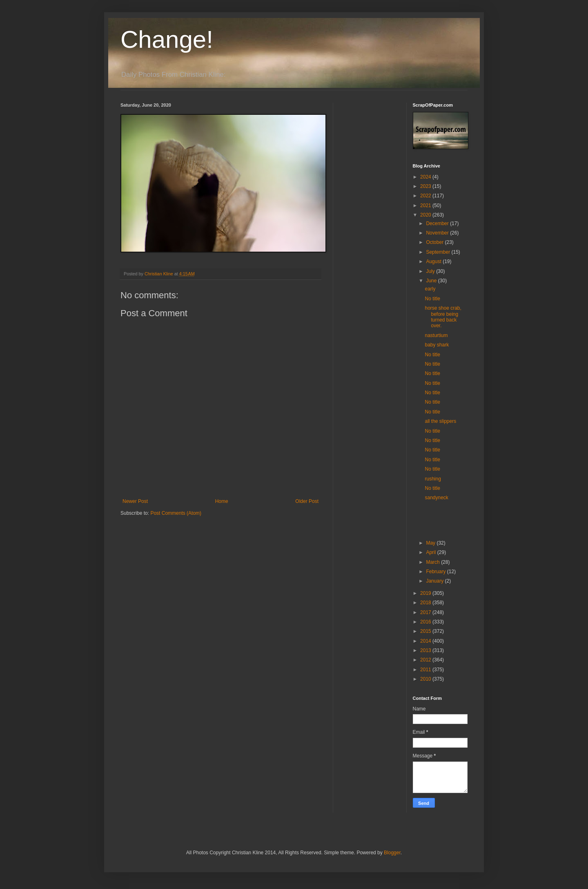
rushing (433, 479)
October (435, 242)
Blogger (392, 853)
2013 (426, 650)
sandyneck (436, 498)
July (431, 271)
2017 (426, 612)
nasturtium (436, 335)
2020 (426, 215)
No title (432, 299)
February (436, 572)
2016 (426, 622)
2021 (426, 205)
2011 (426, 670)
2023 (426, 186)
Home (222, 501)
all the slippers (440, 421)
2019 (426, 593)
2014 (426, 641)
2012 (426, 660)
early (430, 289)
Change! (167, 39)
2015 (426, 631)
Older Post (307, 501)
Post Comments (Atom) (176, 513)
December (438, 223)
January (435, 581)
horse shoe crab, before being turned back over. (443, 317)
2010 (426, 679)
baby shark (437, 345)
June (432, 281)
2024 (426, 177)
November (438, 233)
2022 (426, 196)
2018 (426, 603)
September (439, 252)
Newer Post (135, 501)
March (433, 562)
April (431, 552)
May (431, 543)
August (434, 261)
